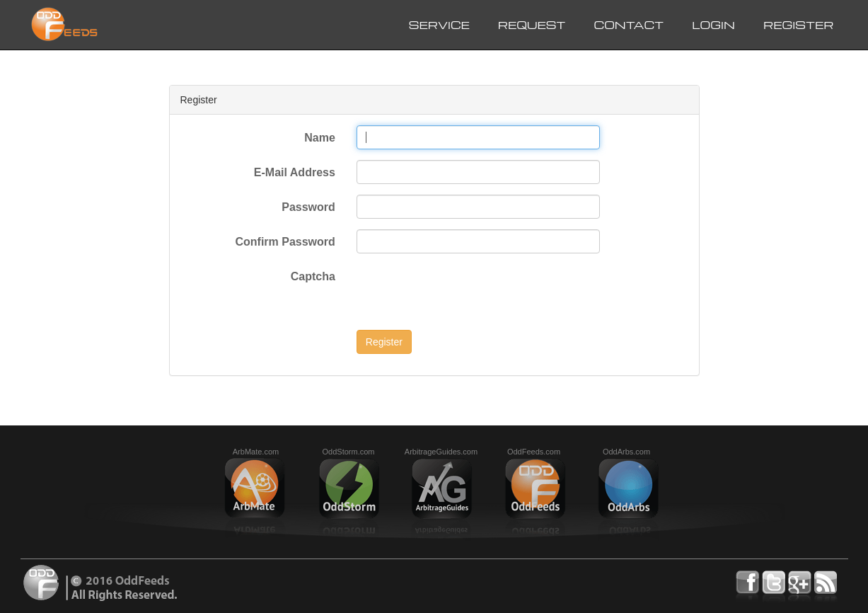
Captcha (313, 276)
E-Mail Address (295, 172)
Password (308, 207)
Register (799, 25)
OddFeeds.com (534, 452)
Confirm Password (285, 242)
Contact (629, 25)
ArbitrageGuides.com (441, 452)
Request (532, 25)
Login (713, 25)
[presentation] (464, 292)
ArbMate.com (256, 452)
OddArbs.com (626, 452)
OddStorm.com (349, 452)
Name (320, 138)
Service (439, 25)
